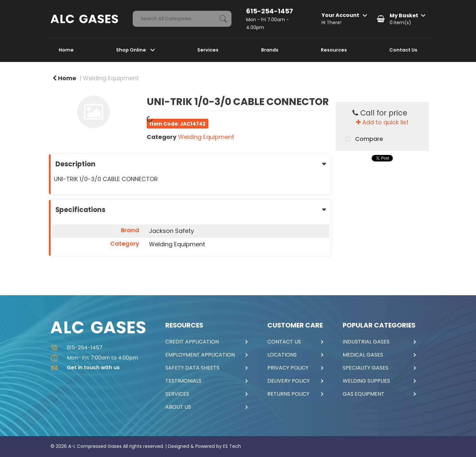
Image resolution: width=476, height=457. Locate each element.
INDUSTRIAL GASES (366, 342)
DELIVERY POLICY (289, 381)
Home (66, 50)
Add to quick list (382, 122)
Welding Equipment (111, 78)
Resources (334, 50)
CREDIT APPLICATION (192, 342)
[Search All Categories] (182, 19)
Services (208, 50)
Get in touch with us (85, 367)
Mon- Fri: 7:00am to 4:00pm (94, 358)
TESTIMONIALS (183, 381)
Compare (362, 139)
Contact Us (403, 50)
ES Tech (232, 446)
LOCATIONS (282, 355)
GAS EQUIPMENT (364, 394)
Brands (270, 50)
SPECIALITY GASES (365, 368)
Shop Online (132, 50)
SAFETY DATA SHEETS (192, 368)
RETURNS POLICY (288, 394)
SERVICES (177, 394)
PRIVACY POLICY (288, 368)
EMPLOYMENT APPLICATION (200, 355)
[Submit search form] (223, 19)
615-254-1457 (270, 11)
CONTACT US (284, 342)
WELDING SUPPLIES (366, 381)
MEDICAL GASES (363, 355)
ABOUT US (178, 407)
